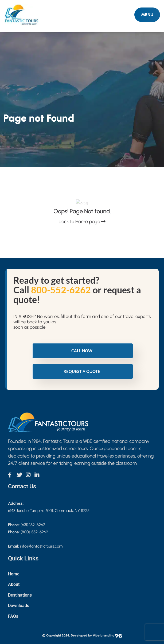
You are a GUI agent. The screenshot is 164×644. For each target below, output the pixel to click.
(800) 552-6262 (34, 532)
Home (14, 574)
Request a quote (82, 371)
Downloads (19, 606)
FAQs (13, 616)
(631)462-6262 (33, 525)
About (14, 584)
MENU (147, 15)
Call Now (82, 351)
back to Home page (82, 222)
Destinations (20, 595)
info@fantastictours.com (41, 546)
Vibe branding (107, 635)
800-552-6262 (61, 290)
